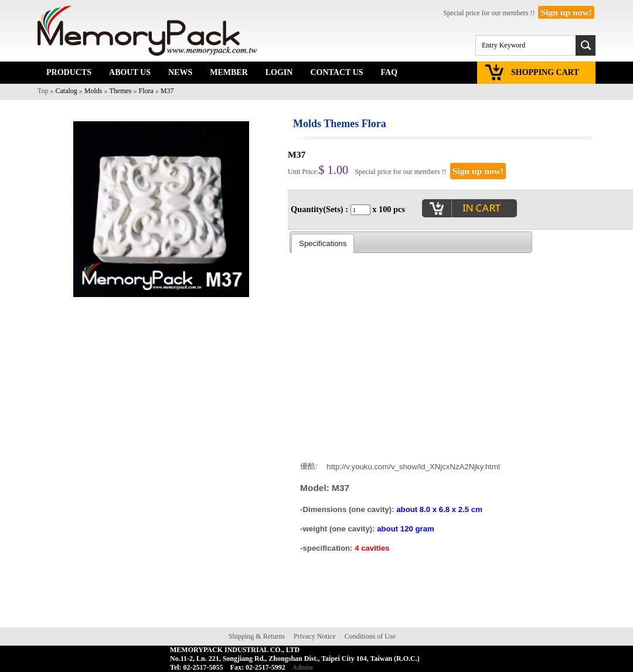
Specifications (323, 243)
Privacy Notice (315, 636)
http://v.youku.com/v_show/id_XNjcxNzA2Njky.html (413, 466)
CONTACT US (336, 72)
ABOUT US (130, 72)
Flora (146, 91)
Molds (93, 91)
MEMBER (229, 72)
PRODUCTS (69, 72)
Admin (302, 667)
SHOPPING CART (545, 72)
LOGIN (279, 72)
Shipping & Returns (257, 636)
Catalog (67, 91)
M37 (167, 91)
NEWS (180, 72)
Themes (121, 91)
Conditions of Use (370, 636)
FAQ (389, 72)
